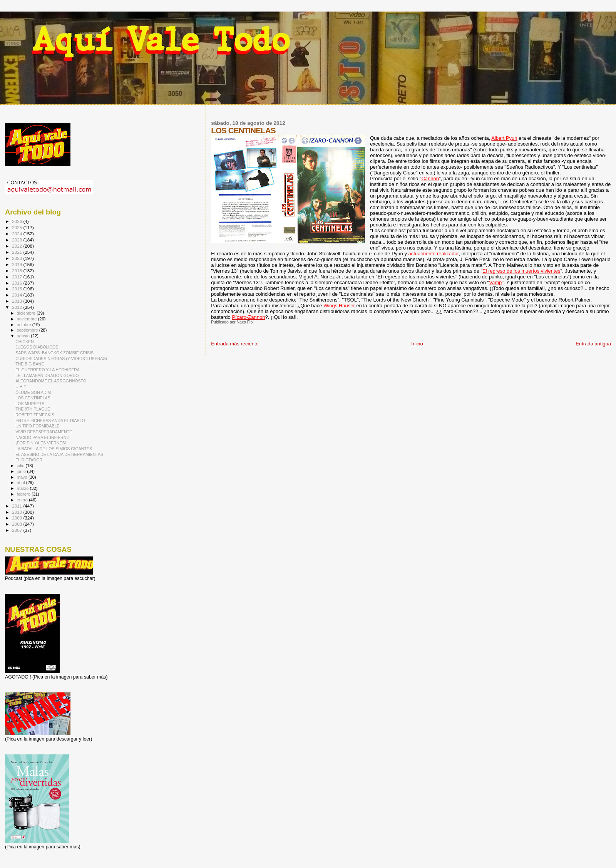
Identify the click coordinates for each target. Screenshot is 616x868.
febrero (24, 494)
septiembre (28, 330)
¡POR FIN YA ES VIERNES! (41, 443)
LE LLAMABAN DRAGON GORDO (47, 375)
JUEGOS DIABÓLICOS (37, 347)
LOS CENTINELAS (33, 398)
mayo (23, 477)
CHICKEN (25, 342)
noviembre (28, 319)
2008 (18, 524)
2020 (18, 258)
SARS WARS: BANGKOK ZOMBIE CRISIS (54, 353)
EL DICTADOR (29, 460)
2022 (18, 246)
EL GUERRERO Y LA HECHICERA (48, 370)
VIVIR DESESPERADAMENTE (44, 432)
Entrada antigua (593, 344)
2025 (18, 227)
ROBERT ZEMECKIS (35, 415)
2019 (18, 264)
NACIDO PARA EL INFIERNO (42, 437)
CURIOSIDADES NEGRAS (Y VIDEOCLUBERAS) (61, 359)
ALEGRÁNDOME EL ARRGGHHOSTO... (53, 381)
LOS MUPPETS (30, 404)
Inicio (417, 344)
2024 (18, 234)
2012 (18, 307)
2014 (18, 295)
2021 (18, 252)
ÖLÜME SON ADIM (33, 392)
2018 (18, 271)
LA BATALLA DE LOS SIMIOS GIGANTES (54, 449)
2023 (18, 240)
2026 (18, 221)
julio (21, 466)
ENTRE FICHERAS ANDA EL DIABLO (50, 421)
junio (22, 471)
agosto (24, 336)
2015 (18, 289)
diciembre (27, 313)
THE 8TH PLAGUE (33, 409)
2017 (18, 277)
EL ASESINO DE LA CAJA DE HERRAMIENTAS (59, 454)
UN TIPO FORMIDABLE (37, 426)
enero (23, 500)
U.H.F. (21, 387)
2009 (18, 518)
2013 (18, 301)
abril (22, 483)
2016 (18, 283)
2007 (18, 530)
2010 (18, 512)
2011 (18, 506)
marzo (23, 488)
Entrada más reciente (235, 344)
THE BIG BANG (30, 364)
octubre (25, 325)
